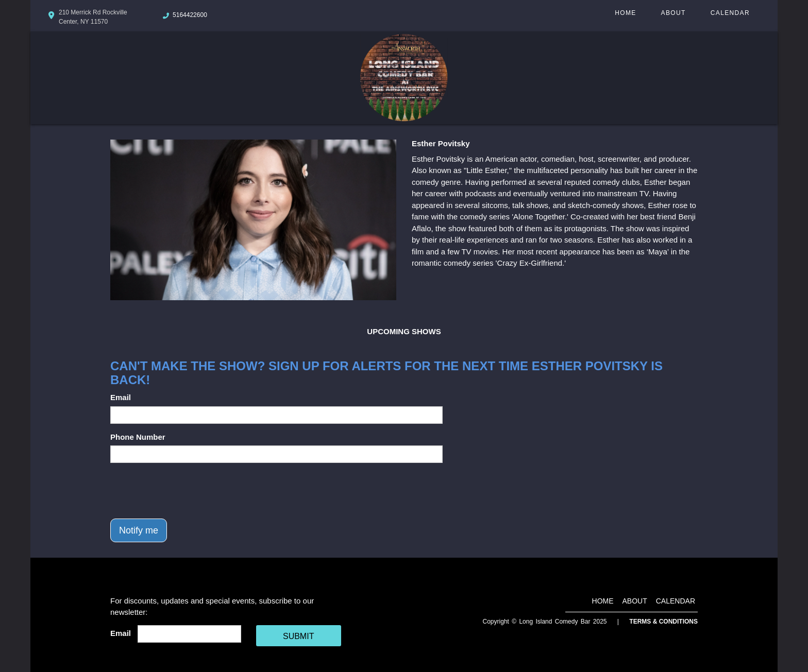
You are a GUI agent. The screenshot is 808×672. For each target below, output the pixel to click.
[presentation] (189, 491)
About (674, 13)
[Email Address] (189, 634)
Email (121, 397)
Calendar (730, 13)
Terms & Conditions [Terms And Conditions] (663, 622)
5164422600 (190, 15)
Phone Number (138, 437)
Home (625, 13)
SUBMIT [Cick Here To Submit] (298, 636)
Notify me (139, 530)
